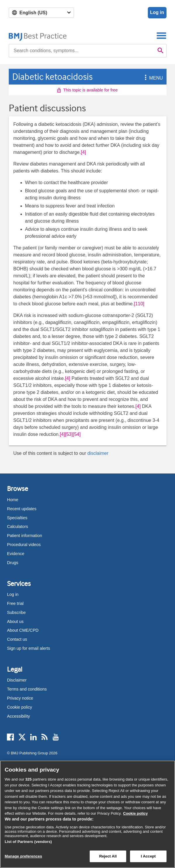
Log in (157, 12)
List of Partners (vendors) (28, 842)
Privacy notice (20, 698)
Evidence (16, 554)
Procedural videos (24, 545)
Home (13, 500)
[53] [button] (69, 434)
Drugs (13, 563)
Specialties (17, 518)
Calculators (18, 527)
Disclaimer (17, 680)
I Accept (148, 856)
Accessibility (18, 716)
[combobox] (82, 51)
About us (15, 621)
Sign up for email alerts (28, 648)
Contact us (17, 639)
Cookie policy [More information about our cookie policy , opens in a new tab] (135, 813)
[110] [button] (139, 304)
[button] (145, 78)
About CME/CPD (23, 630)
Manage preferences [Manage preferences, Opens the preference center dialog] (23, 856)
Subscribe (16, 612)
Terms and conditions (27, 689)
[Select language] (41, 13)
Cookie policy (20, 707)
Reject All (108, 856)
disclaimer (98, 453)
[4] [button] (84, 152)
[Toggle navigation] (161, 35)
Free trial (15, 603)
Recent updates (22, 509)
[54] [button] (77, 434)
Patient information (25, 536)
